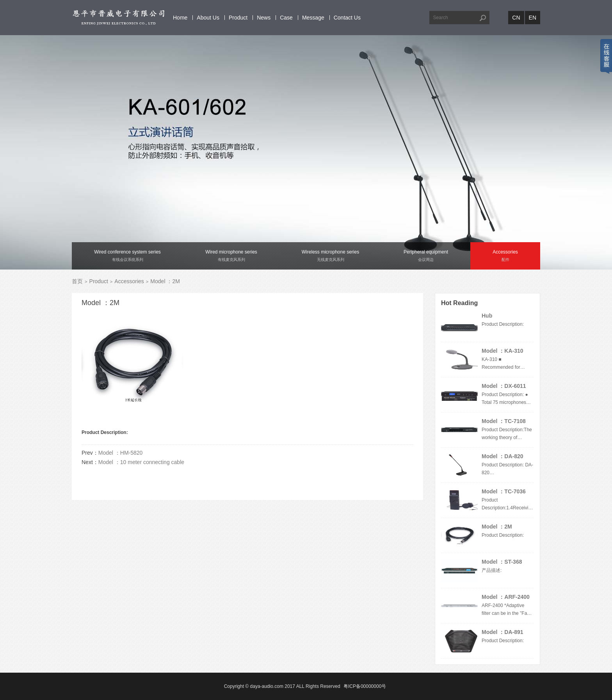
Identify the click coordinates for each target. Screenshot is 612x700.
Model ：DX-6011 (504, 386)
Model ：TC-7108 (504, 421)
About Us (208, 18)
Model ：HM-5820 (121, 453)
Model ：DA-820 (503, 456)
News (264, 18)
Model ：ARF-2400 (506, 597)
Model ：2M (497, 527)
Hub (487, 316)
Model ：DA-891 (503, 632)
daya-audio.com (267, 686)
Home (180, 18)
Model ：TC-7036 (504, 491)
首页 (77, 281)
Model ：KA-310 (503, 351)
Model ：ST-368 (502, 562)
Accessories (129, 281)
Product (238, 18)
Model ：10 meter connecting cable (141, 462)
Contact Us (347, 18)
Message (313, 18)
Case (286, 18)
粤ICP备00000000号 (365, 686)
